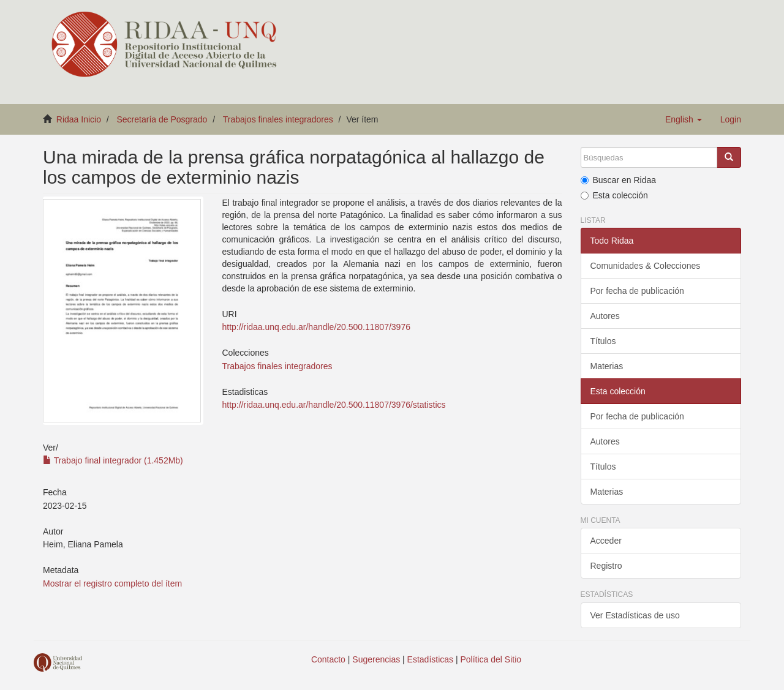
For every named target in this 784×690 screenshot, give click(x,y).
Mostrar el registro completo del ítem (112, 583)
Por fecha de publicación (637, 291)
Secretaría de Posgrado (162, 119)
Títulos (603, 341)
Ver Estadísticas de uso (635, 615)
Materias (607, 366)
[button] (684, 119)
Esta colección (614, 195)
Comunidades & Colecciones (646, 266)
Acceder (606, 541)
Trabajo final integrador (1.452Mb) (113, 460)
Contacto (328, 659)
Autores (605, 316)
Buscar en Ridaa (619, 180)
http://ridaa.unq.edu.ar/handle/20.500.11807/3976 (316, 327)
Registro (606, 566)
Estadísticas (430, 659)
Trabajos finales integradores (278, 119)
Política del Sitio (491, 659)
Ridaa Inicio (79, 119)
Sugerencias (376, 659)
